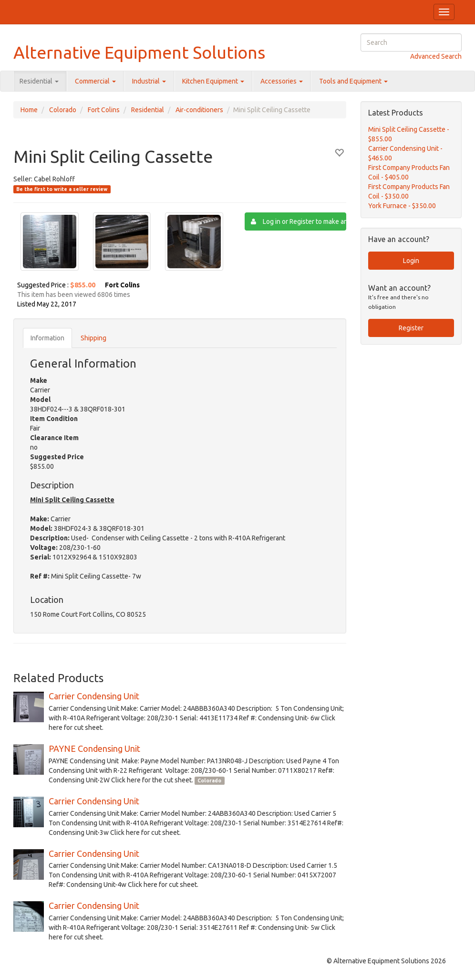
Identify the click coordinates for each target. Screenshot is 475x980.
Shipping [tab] (93, 338)
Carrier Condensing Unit (94, 696)
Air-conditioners (199, 110)
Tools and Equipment (353, 81)
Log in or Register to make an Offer (299, 221)
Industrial (149, 81)
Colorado (63, 110)
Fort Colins (104, 110)
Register (411, 328)
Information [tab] (47, 338)
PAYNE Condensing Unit (94, 748)
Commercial (95, 81)
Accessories (282, 81)
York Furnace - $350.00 (402, 206)
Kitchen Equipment (213, 81)
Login (411, 261)
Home (29, 110)
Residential (39, 81)
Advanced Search (436, 56)
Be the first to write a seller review (62, 189)
